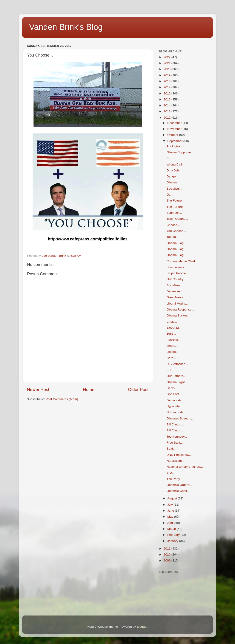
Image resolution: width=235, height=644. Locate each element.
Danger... (173, 176)
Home (89, 389)
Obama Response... (180, 309)
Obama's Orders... (179, 485)
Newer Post (38, 389)
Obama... (173, 182)
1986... (171, 334)
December (175, 123)
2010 (168, 554)
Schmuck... (174, 213)
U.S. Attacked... (177, 364)
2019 (168, 75)
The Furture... (176, 207)
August (173, 498)
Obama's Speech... (180, 418)
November (175, 129)
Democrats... (175, 400)
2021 (168, 63)
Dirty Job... (174, 170)
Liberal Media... (177, 303)
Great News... (176, 297)
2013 (168, 111)
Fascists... (174, 340)
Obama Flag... (176, 243)
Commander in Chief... (182, 261)
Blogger (142, 627)
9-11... (171, 370)
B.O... (171, 473)
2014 (168, 105)
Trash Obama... (177, 219)
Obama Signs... (177, 382)
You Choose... (176, 231)
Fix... (170, 158)
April (171, 523)
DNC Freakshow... (179, 455)
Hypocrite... (174, 406)
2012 (168, 118)
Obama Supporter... (180, 152)
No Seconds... (176, 412)
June (171, 511)
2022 (168, 57)
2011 (168, 549)
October (173, 135)
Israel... (172, 346)
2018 (168, 81)
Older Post (138, 389)
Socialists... (174, 189)
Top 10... (173, 237)
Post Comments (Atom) (62, 399)
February (174, 535)
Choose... (173, 225)
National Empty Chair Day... (186, 467)
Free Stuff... (175, 443)
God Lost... (174, 394)
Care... (171, 358)
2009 (168, 560)
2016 (168, 93)
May (171, 517)
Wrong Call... (176, 164)
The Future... (175, 201)
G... (169, 195)
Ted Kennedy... (177, 437)
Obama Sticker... (178, 315)
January (173, 541)
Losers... (173, 352)
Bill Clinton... (175, 424)
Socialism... (175, 285)
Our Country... (176, 279)
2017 (168, 87)
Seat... (171, 449)
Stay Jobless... (177, 267)
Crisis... (172, 322)
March (172, 529)
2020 (168, 69)
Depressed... (175, 291)
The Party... (175, 479)
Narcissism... (175, 461)
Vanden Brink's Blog (66, 27)
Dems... (172, 388)
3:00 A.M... (174, 328)
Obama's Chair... (178, 491)
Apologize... (175, 146)
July (171, 505)
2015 (168, 99)
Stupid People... (178, 273)
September (175, 141)
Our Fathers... (176, 376)
